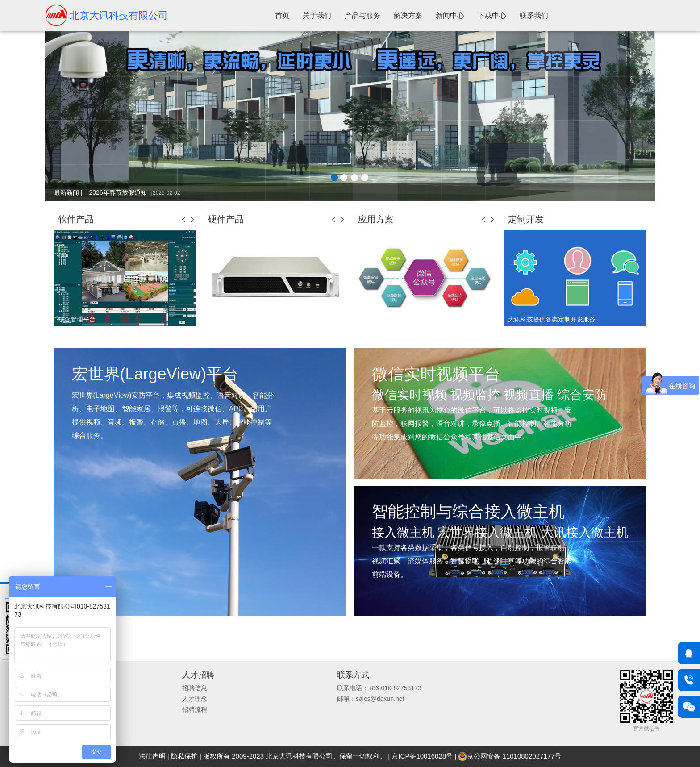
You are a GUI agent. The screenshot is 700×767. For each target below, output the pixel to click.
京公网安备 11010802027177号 (510, 756)
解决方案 (408, 15)
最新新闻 (67, 192)
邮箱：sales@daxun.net (371, 699)
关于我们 (317, 15)
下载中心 (492, 15)
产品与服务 (362, 15)
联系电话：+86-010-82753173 (379, 688)
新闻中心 (450, 15)
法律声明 (152, 756)
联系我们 (534, 15)
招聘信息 (195, 688)
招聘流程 (195, 709)
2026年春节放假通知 (135, 192)
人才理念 (195, 699)
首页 (282, 15)
